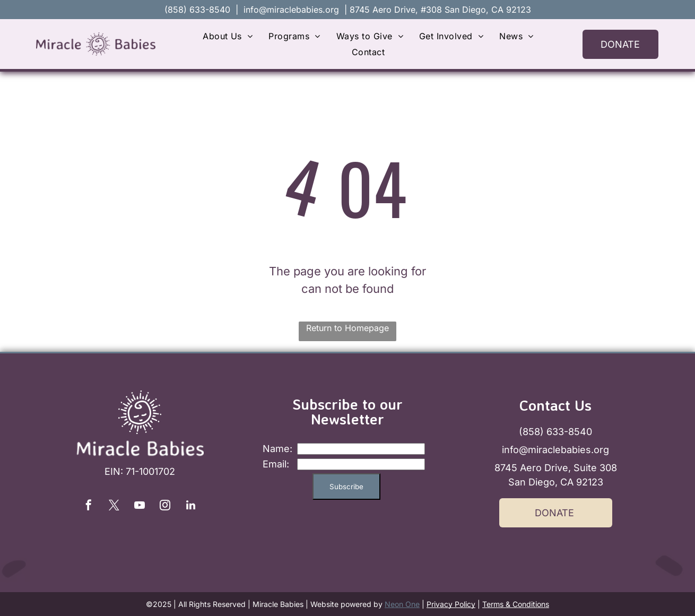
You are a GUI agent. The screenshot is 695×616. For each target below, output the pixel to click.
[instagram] (165, 506)
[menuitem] (228, 36)
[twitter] (114, 506)
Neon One (402, 604)
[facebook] (89, 506)
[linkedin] (190, 506)
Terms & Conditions (516, 604)
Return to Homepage (348, 328)
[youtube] (140, 506)
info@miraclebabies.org (291, 10)
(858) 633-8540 (555, 432)
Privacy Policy (451, 604)
